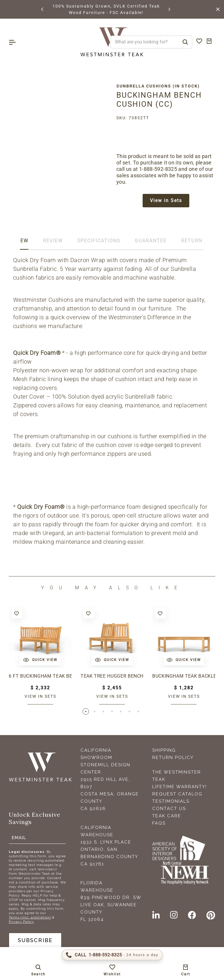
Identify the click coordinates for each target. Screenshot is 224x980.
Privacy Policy (21, 922)
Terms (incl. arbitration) (30, 917)
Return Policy (173, 758)
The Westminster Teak (177, 776)
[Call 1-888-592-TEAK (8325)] (112, 955)
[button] (43, 9)
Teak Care (167, 816)
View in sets (40, 696)
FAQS (159, 823)
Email (19, 837)
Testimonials (171, 801)
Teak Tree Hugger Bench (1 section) (112, 676)
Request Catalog (177, 794)
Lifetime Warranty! (180, 787)
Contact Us (169, 809)
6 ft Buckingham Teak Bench (40, 676)
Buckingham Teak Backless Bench (184, 676)
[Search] (185, 42)
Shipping (164, 750)
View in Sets (166, 200)
